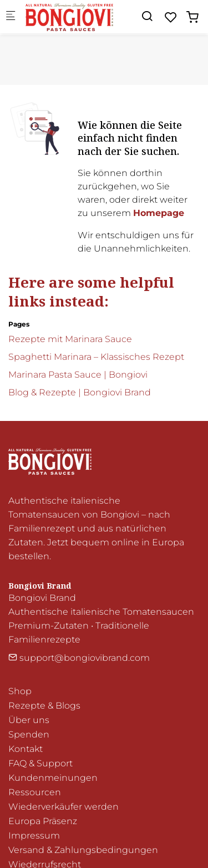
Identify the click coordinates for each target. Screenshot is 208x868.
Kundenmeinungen (53, 778)
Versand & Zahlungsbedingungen (83, 850)
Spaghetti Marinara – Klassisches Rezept (96, 357)
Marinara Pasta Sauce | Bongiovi (78, 375)
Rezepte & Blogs (44, 706)
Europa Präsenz (43, 821)
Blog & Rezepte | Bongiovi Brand (80, 392)
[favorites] (171, 17)
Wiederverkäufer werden (64, 807)
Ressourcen (35, 792)
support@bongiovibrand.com (79, 658)
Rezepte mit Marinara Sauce (70, 339)
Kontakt (26, 749)
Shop (20, 691)
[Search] (147, 16)
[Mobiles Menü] (11, 17)
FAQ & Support (40, 763)
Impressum (34, 836)
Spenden (29, 734)
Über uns (29, 720)
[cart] (192, 17)
